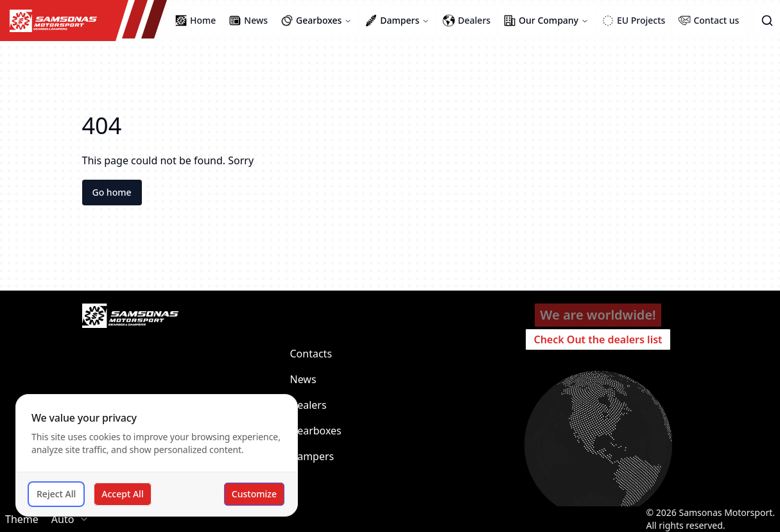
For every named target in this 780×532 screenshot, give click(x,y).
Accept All (122, 494)
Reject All (56, 494)
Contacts (311, 354)
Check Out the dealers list (598, 339)
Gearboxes (316, 431)
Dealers (308, 405)
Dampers (312, 456)
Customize (254, 494)
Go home (112, 192)
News (303, 379)
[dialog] (157, 455)
